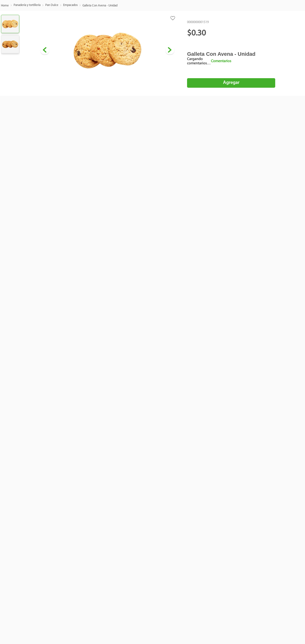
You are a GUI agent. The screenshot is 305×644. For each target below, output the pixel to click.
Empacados (70, 5)
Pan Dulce (52, 5)
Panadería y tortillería (27, 5)
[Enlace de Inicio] (5, 6)
